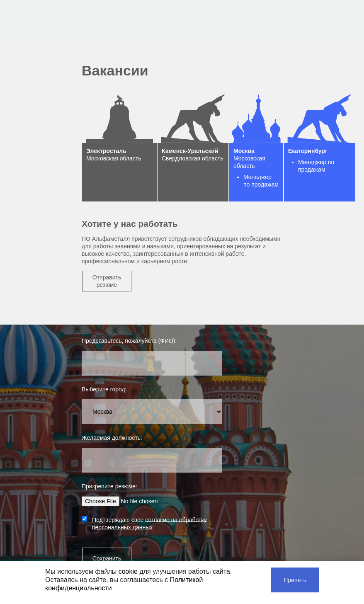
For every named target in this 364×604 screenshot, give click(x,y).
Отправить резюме (107, 281)
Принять (295, 580)
